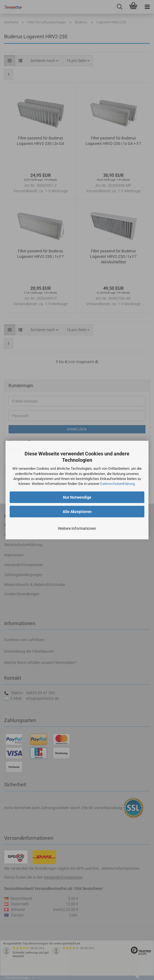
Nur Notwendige (77, 497)
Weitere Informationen (77, 528)
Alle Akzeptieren (77, 512)
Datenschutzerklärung (117, 484)
